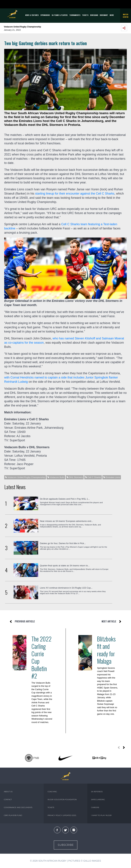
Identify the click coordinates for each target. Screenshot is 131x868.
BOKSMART (104, 15)
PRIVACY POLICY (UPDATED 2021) (62, 815)
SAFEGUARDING (98, 800)
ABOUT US (8, 792)
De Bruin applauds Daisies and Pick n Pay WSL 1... (65, 499)
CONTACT (8, 800)
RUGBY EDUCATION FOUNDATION (62, 800)
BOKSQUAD (94, 15)
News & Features (32, 15)
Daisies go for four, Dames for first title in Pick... (63, 543)
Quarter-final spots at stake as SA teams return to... (65, 566)
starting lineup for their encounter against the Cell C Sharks (75, 194)
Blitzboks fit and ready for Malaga (106, 650)
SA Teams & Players (60, 15)
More (112, 15)
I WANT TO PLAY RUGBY (101, 815)
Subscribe (66, 845)
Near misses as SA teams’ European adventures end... (66, 521)
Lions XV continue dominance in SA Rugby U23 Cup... (66, 588)
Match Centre (126, 16)
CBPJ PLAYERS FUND (13, 815)
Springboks (45, 15)
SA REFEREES (97, 792)
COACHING (52, 792)
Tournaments (75, 15)
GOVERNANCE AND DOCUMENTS (18, 807)
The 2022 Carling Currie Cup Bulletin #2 (41, 657)
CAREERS (95, 807)
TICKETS (85, 15)
